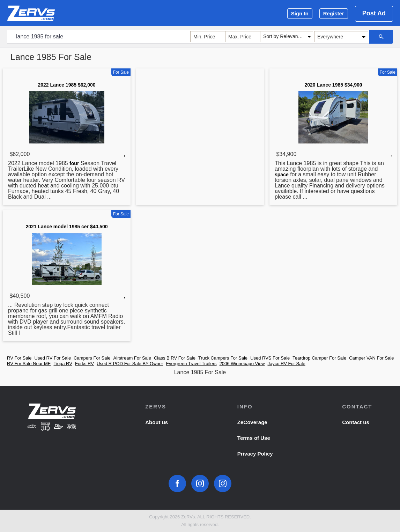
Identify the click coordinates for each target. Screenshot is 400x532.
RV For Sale (19, 358)
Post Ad (374, 13)
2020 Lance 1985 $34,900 (333, 85)
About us (157, 422)
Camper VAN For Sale (371, 358)
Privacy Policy (255, 454)
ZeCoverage (252, 422)
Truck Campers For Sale (223, 358)
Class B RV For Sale (175, 358)
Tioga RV (63, 364)
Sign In (300, 13)
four (74, 163)
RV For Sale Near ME (29, 364)
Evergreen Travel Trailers (191, 364)
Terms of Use (254, 438)
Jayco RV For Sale (286, 364)
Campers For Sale (92, 358)
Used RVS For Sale (270, 358)
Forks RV (84, 364)
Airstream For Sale (132, 358)
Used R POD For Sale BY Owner (130, 364)
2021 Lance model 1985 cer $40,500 (66, 227)
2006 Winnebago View (242, 364)
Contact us (356, 422)
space (282, 175)
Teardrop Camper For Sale (319, 358)
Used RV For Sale (53, 358)
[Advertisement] (200, 125)
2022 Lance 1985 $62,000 (66, 85)
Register (334, 13)
